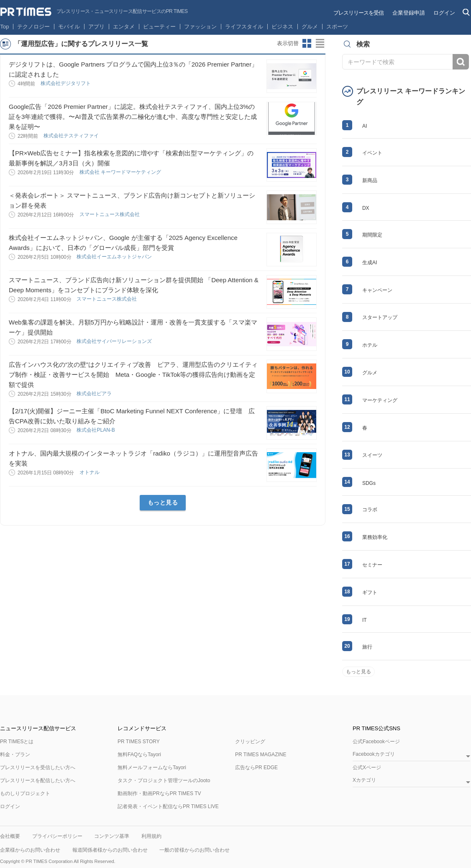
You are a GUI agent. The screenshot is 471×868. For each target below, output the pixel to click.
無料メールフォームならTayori (152, 768)
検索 (461, 62)
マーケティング (380, 400)
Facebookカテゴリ (374, 754)
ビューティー (159, 27)
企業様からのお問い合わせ (30, 850)
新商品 (370, 180)
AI (365, 126)
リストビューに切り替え (320, 44)
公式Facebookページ (376, 742)
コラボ (370, 510)
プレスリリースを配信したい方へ (38, 780)
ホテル (370, 345)
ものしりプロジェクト (25, 793)
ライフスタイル (244, 27)
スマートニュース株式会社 (110, 214)
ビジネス (282, 27)
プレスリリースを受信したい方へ (38, 768)
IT (365, 620)
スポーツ (337, 27)
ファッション (200, 27)
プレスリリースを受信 (358, 13)
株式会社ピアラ (95, 394)
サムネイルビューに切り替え (307, 44)
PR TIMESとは (17, 742)
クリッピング (250, 742)
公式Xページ (367, 768)
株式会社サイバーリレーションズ (115, 341)
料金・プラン (15, 755)
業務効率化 (375, 537)
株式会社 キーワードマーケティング (121, 172)
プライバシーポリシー (57, 836)
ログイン (444, 13)
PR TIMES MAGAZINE (261, 755)
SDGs (369, 483)
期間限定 (372, 235)
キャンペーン (377, 290)
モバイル (69, 27)
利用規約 (151, 836)
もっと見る (163, 502)
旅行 (367, 647)
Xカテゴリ (364, 780)
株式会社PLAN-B (96, 430)
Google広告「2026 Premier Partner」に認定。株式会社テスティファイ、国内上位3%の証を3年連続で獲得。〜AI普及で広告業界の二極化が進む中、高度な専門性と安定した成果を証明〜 (133, 117)
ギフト (370, 592)
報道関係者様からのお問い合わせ (110, 850)
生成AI (370, 263)
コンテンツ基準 (112, 836)
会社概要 (10, 836)
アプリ (96, 27)
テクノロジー (33, 27)
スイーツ (372, 455)
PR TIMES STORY (139, 742)
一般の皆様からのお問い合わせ (195, 850)
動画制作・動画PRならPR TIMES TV (159, 793)
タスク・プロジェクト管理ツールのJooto (164, 780)
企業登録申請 (409, 13)
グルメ (310, 27)
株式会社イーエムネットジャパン (115, 257)
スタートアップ (380, 317)
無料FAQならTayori (139, 755)
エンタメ (124, 27)
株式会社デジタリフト (66, 83)
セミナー (372, 565)
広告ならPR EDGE (256, 768)
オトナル (90, 472)
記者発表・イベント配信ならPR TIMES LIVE (168, 806)
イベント (372, 153)
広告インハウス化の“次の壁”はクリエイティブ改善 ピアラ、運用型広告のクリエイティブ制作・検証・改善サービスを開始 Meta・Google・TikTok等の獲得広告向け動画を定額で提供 (133, 375)
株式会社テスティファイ (72, 136)
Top (5, 27)
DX (366, 208)
